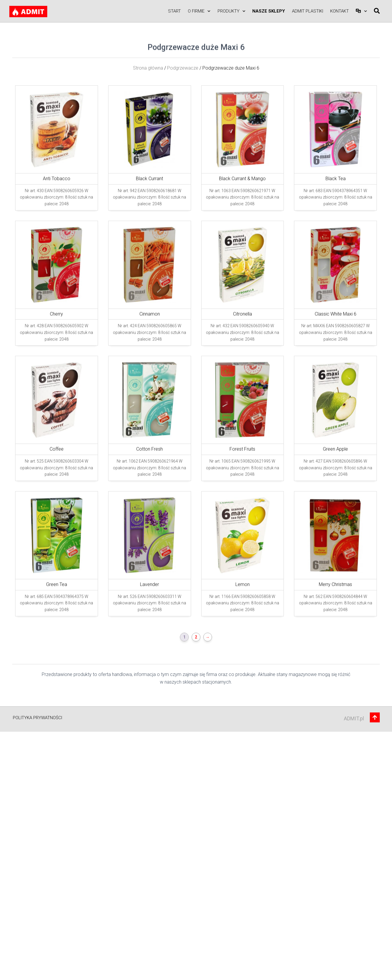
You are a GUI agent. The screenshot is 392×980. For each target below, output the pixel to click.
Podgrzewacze (183, 142)
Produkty (232, 11)
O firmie (199, 11)
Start (174, 11)
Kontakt (339, 11)
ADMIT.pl (354, 718)
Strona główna (148, 142)
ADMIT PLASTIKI (308, 11)
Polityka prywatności (37, 718)
